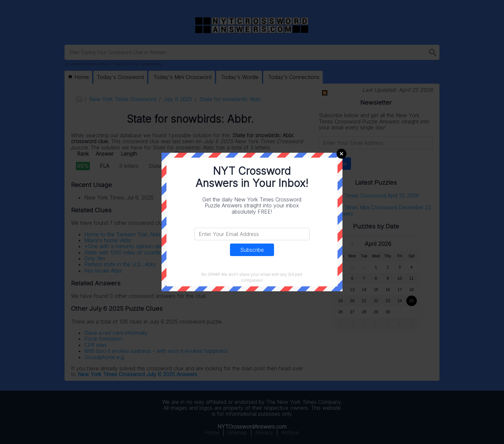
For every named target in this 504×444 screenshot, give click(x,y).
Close (341, 154)
